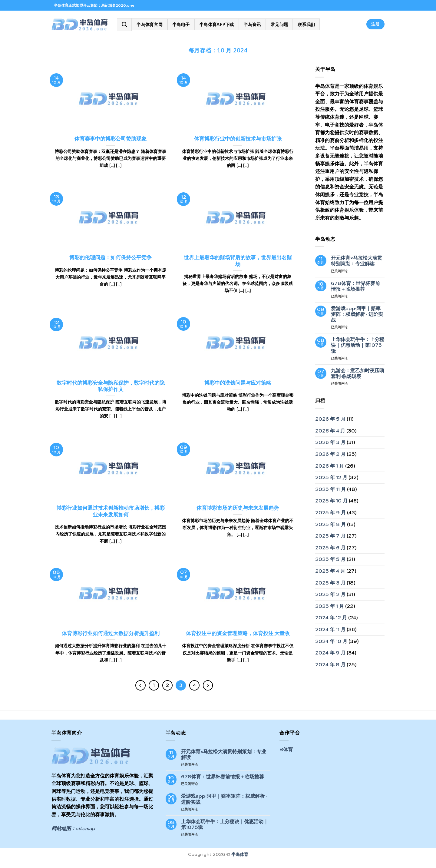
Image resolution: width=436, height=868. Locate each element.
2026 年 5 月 (330, 419)
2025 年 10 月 (331, 501)
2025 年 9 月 (330, 512)
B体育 (286, 749)
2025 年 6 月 (330, 548)
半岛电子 (181, 24)
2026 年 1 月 (330, 466)
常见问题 (279, 24)
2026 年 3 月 (330, 442)
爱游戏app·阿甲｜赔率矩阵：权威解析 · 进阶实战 (357, 314)
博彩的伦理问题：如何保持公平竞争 (111, 257)
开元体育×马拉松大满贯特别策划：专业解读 (357, 261)
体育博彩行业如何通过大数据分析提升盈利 (111, 633)
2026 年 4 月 (330, 431)
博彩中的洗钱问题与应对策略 (238, 383)
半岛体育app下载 (217, 24)
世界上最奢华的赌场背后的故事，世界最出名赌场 (238, 261)
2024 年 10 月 (331, 641)
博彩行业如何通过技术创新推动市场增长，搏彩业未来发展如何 (111, 511)
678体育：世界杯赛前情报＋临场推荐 (355, 286)
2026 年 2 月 (330, 454)
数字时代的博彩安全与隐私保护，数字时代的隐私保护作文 (111, 386)
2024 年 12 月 (331, 618)
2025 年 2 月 (330, 594)
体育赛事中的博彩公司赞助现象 (111, 139)
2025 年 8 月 (330, 524)
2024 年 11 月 (330, 629)
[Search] (124, 24)
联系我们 (306, 24)
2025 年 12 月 (331, 477)
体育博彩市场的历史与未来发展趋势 (238, 508)
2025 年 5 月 (330, 559)
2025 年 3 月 (330, 583)
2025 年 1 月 (330, 606)
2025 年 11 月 (330, 489)
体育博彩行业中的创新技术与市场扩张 (238, 139)
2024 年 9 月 (330, 653)
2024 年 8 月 (330, 664)
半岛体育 (240, 854)
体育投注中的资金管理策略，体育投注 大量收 (238, 633)
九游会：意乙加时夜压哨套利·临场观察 (358, 373)
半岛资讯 (252, 24)
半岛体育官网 (150, 24)
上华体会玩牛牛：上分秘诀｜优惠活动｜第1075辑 (358, 345)
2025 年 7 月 (330, 536)
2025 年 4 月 (330, 571)
